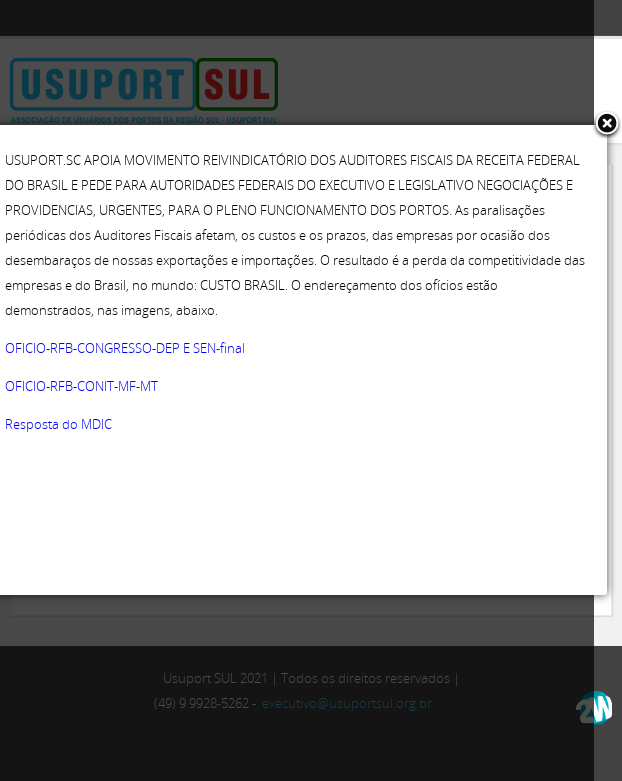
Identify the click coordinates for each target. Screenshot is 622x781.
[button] (607, 125)
